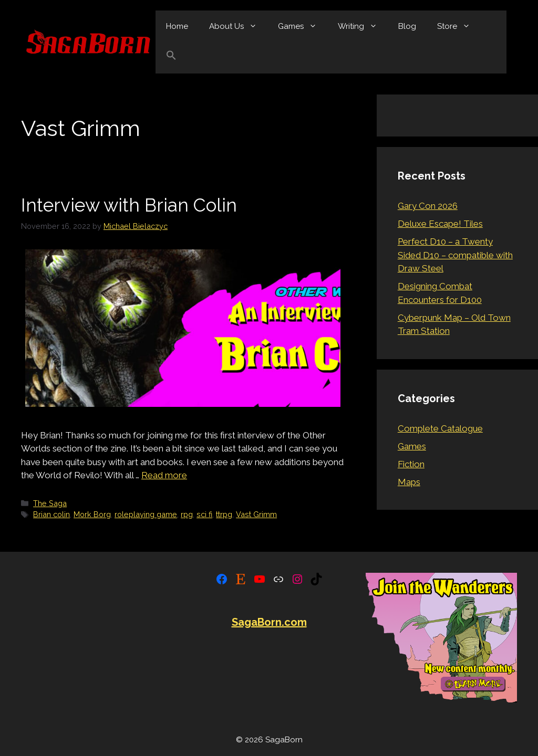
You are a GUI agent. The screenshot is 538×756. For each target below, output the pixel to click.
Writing (363, 26)
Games (303, 26)
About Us (238, 26)
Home (177, 26)
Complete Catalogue (440, 428)
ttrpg (224, 514)
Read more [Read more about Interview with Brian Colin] (164, 475)
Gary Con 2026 (428, 206)
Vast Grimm (256, 514)
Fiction (411, 464)
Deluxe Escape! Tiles (440, 224)
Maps (409, 482)
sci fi (204, 514)
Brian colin (51, 514)
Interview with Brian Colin (129, 205)
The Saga (50, 503)
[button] (171, 58)
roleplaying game (146, 514)
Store (459, 26)
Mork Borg (92, 514)
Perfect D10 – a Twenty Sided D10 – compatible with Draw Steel (455, 255)
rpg (187, 514)
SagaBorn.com (269, 622)
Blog (407, 26)
